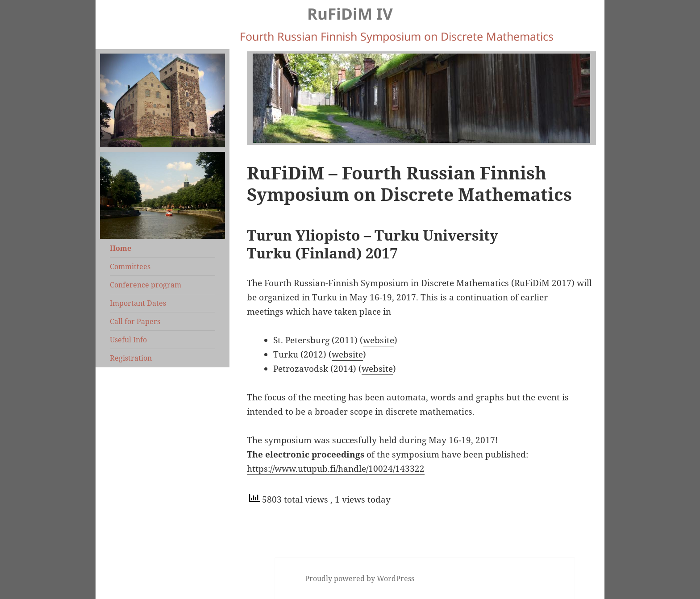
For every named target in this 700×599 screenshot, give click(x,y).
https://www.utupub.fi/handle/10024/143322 (336, 469)
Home (121, 248)
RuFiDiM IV (350, 14)
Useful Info (128, 340)
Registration (131, 358)
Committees (130, 266)
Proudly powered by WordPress (360, 578)
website (379, 340)
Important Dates (138, 303)
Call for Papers (135, 321)
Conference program (146, 285)
